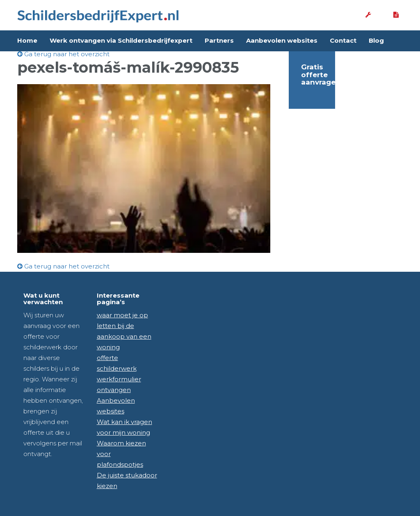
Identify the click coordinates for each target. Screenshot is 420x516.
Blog (376, 40)
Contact (343, 40)
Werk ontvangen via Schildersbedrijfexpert (121, 40)
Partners (219, 40)
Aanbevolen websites (282, 40)
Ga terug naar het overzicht (63, 54)
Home (27, 40)
